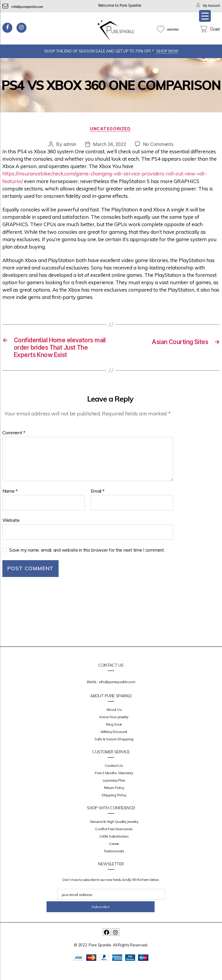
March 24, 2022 (109, 145)
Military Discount (114, 745)
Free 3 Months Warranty (114, 786)
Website (11, 533)
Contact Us (114, 778)
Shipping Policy (114, 808)
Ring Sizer (114, 737)
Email (98, 504)
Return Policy (114, 801)
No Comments (159, 145)
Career (114, 857)
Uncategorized (111, 130)
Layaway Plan (114, 793)
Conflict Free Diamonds (114, 842)
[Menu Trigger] (205, 16)
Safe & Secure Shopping (114, 752)
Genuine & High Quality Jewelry (114, 835)
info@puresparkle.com (26, 7)
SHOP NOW (167, 51)
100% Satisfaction (114, 849)
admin (69, 145)
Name (10, 504)
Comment (14, 446)
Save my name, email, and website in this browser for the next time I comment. (87, 563)
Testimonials (114, 864)
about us (114, 722)
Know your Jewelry (114, 730)
